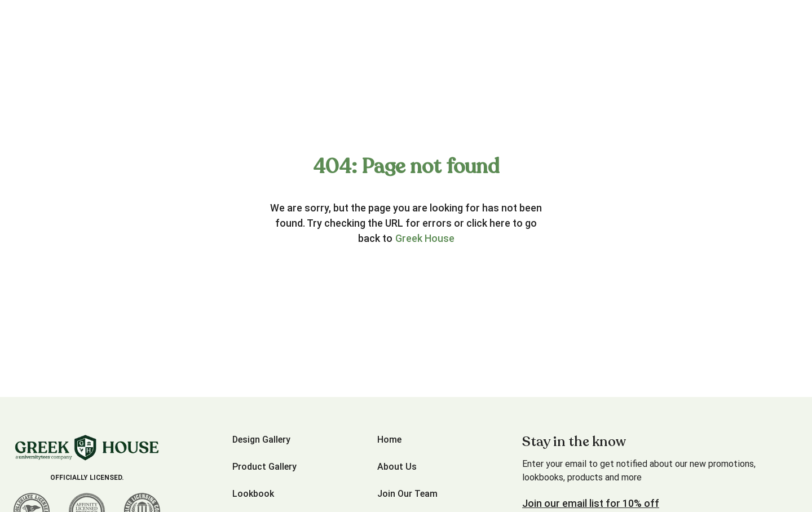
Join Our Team (407, 494)
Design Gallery (261, 440)
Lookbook (253, 494)
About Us (397, 467)
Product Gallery (264, 467)
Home (389, 440)
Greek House (425, 238)
